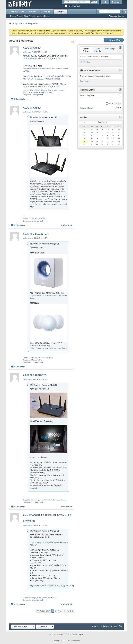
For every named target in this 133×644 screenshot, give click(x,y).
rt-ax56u (35, 92)
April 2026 (102, 122)
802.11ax (31, 219)
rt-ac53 (40, 598)
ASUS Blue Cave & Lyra (36, 234)
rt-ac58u (47, 598)
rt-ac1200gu (32, 598)
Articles (33, 12)
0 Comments (20, 99)
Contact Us (97, 626)
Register (116, 2)
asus (29, 92)
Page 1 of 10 (45, 611)
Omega (51, 90)
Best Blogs (110, 49)
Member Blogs (43, 16)
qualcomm (62, 500)
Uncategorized (37, 95)
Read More (65, 225)
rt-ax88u (49, 92)
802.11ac (31, 500)
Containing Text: (101, 98)
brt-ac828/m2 (44, 500)
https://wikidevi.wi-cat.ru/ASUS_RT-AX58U (42, 58)
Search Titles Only (114, 104)
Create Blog (114, 40)
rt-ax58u (42, 92)
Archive (114, 626)
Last (70, 611)
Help (105, 2)
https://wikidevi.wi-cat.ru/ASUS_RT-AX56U (42, 86)
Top (120, 626)
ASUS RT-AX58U (32, 48)
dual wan (54, 500)
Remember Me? (73, 6)
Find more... (85, 62)
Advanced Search (116, 16)
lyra (41, 360)
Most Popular (30, 16)
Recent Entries (16, 16)
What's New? (18, 12)
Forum (47, 12)
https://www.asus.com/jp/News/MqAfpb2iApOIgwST (54, 586)
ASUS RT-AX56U (59, 84)
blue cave (35, 360)
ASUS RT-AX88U (32, 108)
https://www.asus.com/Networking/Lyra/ (48, 348)
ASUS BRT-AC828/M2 (35, 375)
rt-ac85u (54, 598)
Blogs (61, 12)
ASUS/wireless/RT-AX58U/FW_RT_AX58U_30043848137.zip (47, 77)
